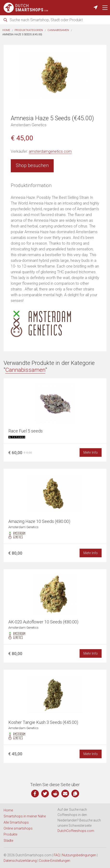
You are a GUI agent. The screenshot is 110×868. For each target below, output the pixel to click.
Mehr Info (91, 452)
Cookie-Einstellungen (55, 861)
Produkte (10, 834)
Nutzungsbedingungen (79, 855)
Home (6, 30)
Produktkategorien (29, 30)
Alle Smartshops (16, 822)
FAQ (57, 855)
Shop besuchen (32, 165)
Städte (8, 841)
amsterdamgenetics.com (50, 151)
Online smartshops (18, 828)
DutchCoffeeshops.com (76, 831)
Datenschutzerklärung (20, 861)
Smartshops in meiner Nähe (25, 816)
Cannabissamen (58, 30)
